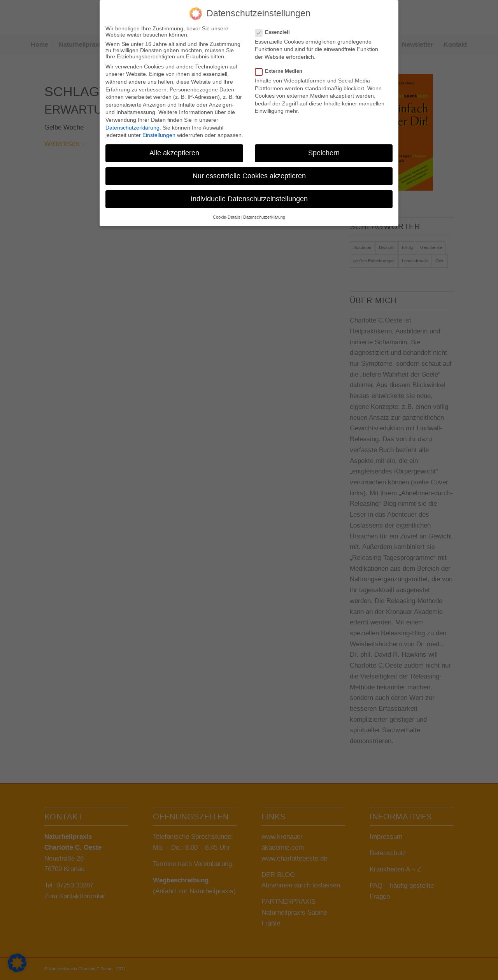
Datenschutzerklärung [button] (264, 215)
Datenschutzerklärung (132, 125)
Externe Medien (282, 69)
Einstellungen (159, 133)
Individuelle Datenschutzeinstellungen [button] (249, 196)
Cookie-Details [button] (227, 215)
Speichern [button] (324, 151)
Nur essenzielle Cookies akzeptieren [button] (249, 174)
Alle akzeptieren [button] (174, 151)
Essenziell (276, 30)
